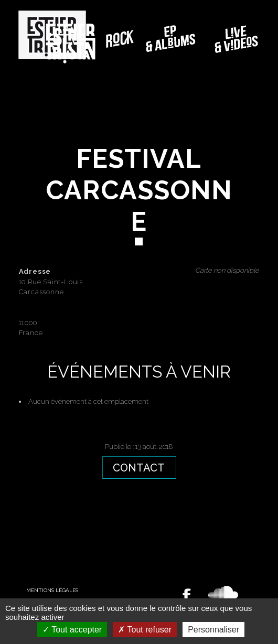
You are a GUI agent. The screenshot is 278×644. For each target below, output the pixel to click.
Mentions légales (52, 590)
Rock (120, 39)
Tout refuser (145, 630)
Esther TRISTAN (71, 44)
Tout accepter (72, 630)
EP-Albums (172, 39)
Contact (139, 468)
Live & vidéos (237, 39)
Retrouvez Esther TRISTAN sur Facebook (187, 595)
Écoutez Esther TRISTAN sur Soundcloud (223, 594)
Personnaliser (213, 630)
